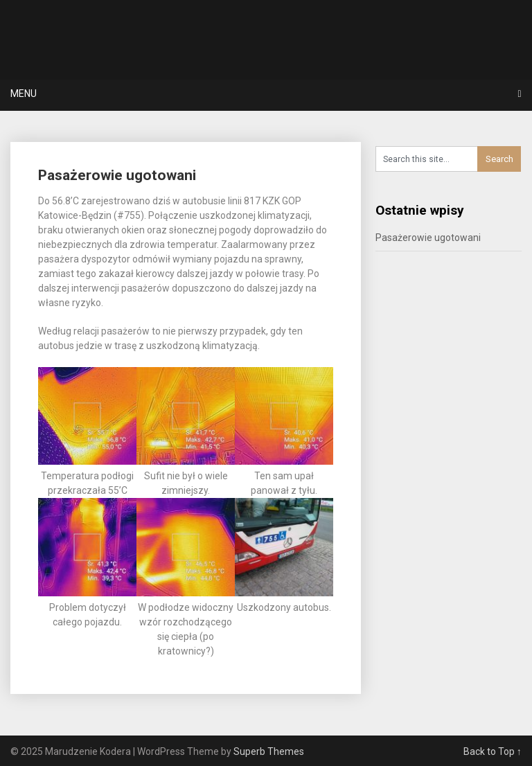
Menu (24, 93)
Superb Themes (269, 751)
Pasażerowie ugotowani (117, 175)
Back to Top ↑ (493, 751)
